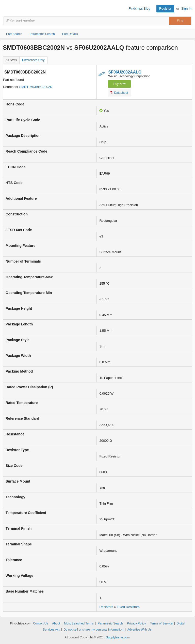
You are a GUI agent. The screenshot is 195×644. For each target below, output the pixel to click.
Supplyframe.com (118, 637)
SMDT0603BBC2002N (36, 87)
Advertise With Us (139, 630)
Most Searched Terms (79, 623)
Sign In (186, 8)
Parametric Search (110, 623)
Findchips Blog (140, 8)
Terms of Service (161, 623)
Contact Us (40, 623)
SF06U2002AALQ (125, 72)
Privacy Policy (136, 623)
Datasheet (119, 93)
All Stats (11, 60)
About (56, 623)
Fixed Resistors (128, 607)
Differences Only (33, 60)
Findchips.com (8, 9)
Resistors (106, 607)
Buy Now (119, 84)
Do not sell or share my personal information (93, 630)
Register (165, 8)
